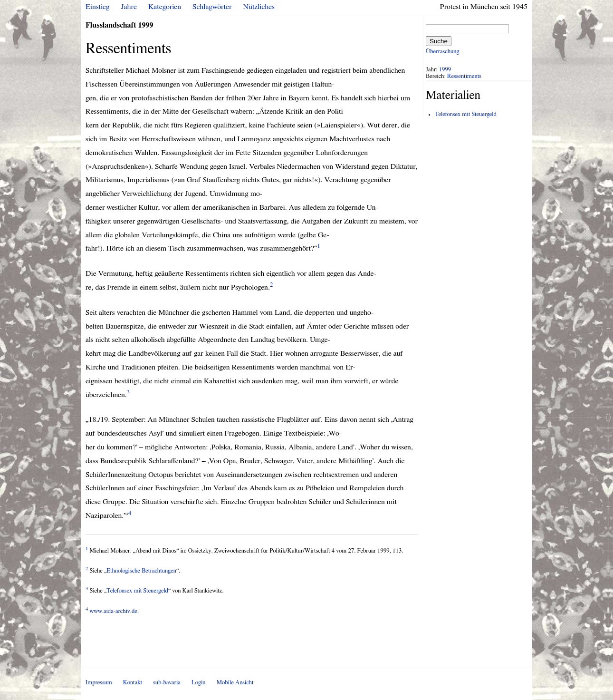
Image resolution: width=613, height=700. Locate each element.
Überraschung (442, 52)
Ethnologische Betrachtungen (141, 571)
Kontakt (133, 683)
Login (199, 683)
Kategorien (165, 7)
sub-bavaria (167, 683)
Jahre (129, 7)
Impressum (99, 683)
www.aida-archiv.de (114, 611)
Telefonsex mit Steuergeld (137, 591)
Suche (439, 41)
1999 (445, 70)
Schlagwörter (212, 7)
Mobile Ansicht (235, 683)
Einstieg (98, 7)
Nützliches (259, 7)
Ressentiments (464, 76)
